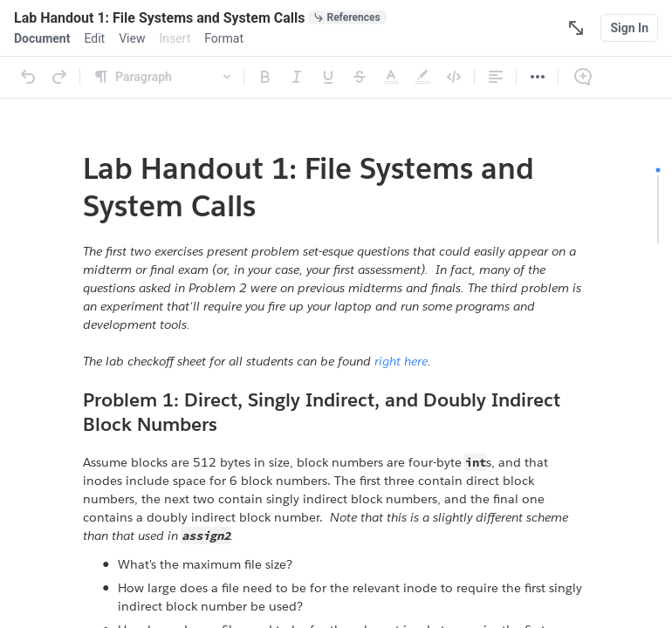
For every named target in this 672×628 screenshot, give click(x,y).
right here (401, 361)
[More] (538, 77)
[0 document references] (347, 17)
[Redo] (59, 77)
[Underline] (328, 77)
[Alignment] (496, 77)
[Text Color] (391, 77)
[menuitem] (42, 38)
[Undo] (28, 77)
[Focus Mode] (576, 28)
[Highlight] (422, 77)
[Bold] (265, 77)
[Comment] (583, 77)
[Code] (454, 77)
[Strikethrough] (360, 77)
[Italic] (297, 77)
